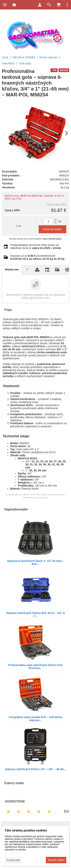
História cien (12, 270)
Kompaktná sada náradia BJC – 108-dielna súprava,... (36, 719)
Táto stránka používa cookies (26, 830)
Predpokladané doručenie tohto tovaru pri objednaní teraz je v (35, 246)
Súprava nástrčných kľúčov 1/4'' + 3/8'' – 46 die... (35, 769)
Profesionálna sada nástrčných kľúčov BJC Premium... (35, 667)
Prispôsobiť (13, 860)
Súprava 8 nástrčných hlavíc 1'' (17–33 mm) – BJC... (35, 562)
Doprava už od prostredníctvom (37, 257)
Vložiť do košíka (52, 229)
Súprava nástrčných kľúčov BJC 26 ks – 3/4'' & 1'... (35, 615)
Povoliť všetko (56, 860)
